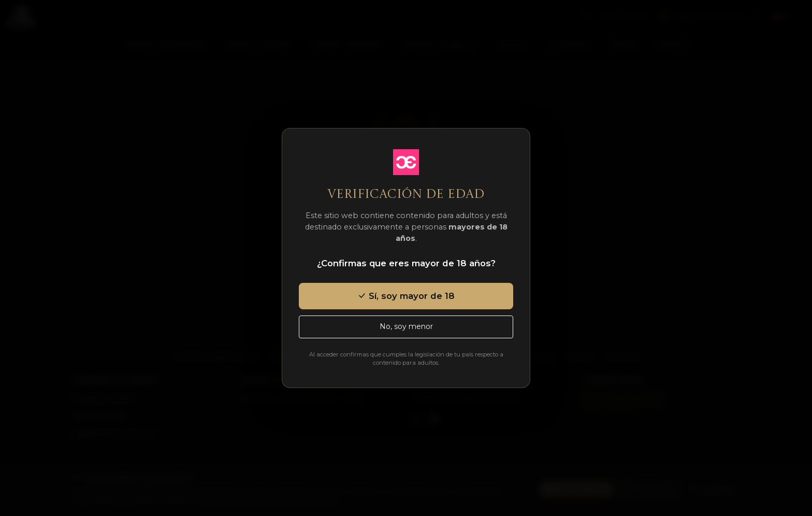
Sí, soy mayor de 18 (406, 296)
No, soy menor (406, 326)
